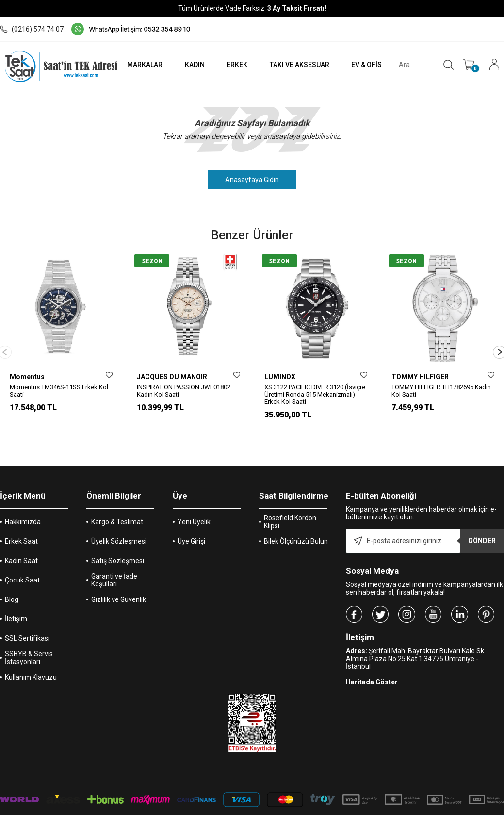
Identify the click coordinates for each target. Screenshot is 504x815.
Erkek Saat (21, 518)
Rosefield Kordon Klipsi (290, 499)
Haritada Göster (372, 659)
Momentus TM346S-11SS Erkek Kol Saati (59, 391)
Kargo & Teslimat (117, 499)
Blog (12, 577)
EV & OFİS (365, 65)
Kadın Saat (21, 538)
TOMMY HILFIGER (420, 377)
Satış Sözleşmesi (118, 538)
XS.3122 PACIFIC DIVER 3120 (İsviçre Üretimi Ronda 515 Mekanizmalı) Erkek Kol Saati (315, 394)
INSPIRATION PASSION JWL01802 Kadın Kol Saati (184, 391)
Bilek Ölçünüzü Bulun (296, 518)
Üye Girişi (191, 518)
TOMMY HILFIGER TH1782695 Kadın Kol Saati (441, 391)
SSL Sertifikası (27, 615)
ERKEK (233, 65)
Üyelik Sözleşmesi (119, 518)
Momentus (27, 377)
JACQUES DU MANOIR (172, 377)
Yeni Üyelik (194, 499)
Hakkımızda (23, 499)
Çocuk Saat (22, 557)
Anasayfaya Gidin (252, 180)
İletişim (16, 596)
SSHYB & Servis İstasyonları (29, 635)
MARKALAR (139, 65)
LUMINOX (280, 377)
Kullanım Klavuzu (31, 654)
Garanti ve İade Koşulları (114, 557)
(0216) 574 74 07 (32, 29)
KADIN (190, 65)
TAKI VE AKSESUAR (297, 65)
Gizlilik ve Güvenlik (119, 577)
